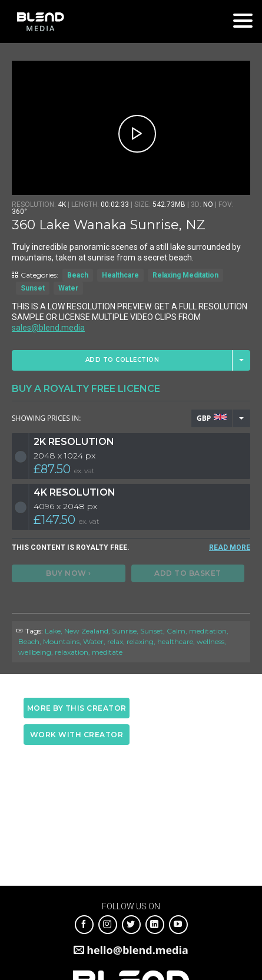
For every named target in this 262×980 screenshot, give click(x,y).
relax (115, 641)
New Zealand (86, 631)
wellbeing (35, 652)
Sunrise (124, 631)
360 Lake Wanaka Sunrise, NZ (109, 225)
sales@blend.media (48, 328)
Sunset (33, 288)
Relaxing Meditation (185, 275)
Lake (53, 631)
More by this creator (77, 708)
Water (68, 288)
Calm (176, 631)
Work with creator (77, 735)
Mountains (61, 641)
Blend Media (40, 22)
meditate (107, 652)
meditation (208, 631)
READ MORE (230, 547)
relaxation (72, 652)
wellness (210, 641)
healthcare (175, 641)
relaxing (140, 641)
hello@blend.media (137, 950)
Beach (78, 275)
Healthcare (120, 275)
